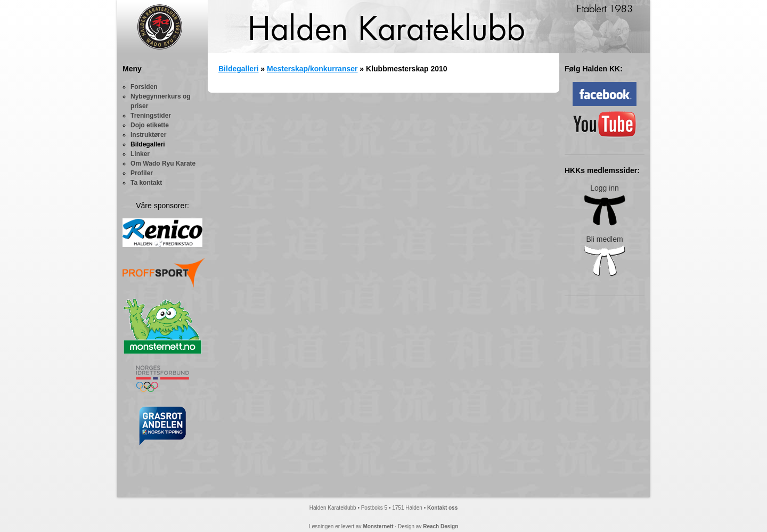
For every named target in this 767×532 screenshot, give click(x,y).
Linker (140, 154)
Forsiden (144, 87)
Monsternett (378, 526)
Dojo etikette (150, 125)
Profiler (142, 173)
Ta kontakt (146, 183)
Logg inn (605, 205)
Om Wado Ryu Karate (163, 163)
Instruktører (148, 135)
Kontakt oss (442, 508)
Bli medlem (605, 256)
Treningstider (151, 116)
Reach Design (440, 526)
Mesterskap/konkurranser (312, 69)
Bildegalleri (148, 144)
